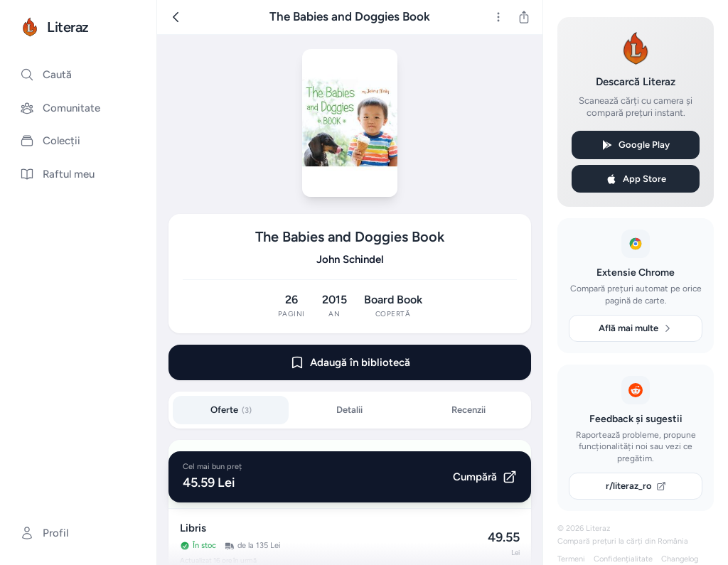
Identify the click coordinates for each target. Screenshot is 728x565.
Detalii (349, 410)
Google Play (636, 145)
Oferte (231, 410)
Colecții (50, 141)
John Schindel (350, 259)
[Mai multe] (498, 17)
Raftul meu (57, 174)
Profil (44, 533)
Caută (46, 75)
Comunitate (60, 108)
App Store (636, 179)
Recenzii (469, 410)
